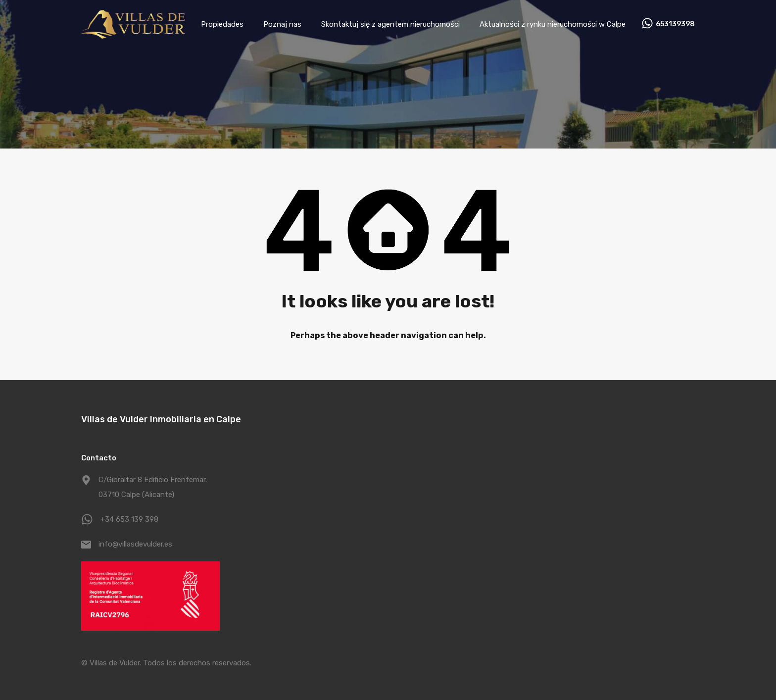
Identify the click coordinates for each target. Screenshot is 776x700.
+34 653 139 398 (129, 519)
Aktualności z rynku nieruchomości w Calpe (553, 24)
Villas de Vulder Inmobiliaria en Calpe (161, 419)
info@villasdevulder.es (135, 544)
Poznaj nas (282, 24)
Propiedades (222, 24)
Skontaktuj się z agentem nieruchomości (390, 24)
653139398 (675, 24)
